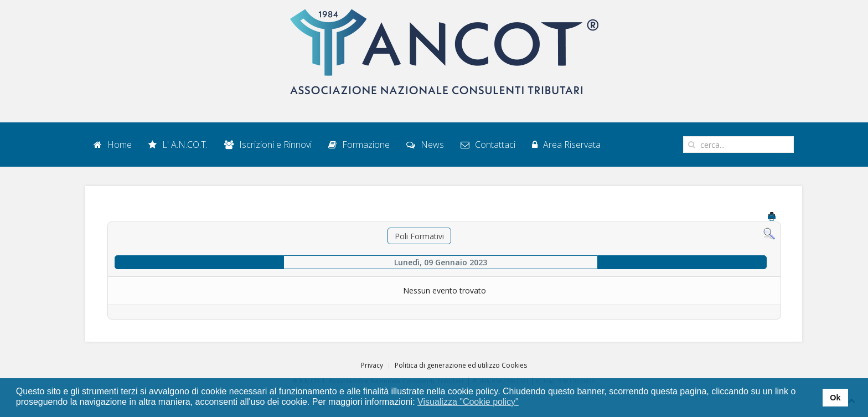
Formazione (359, 145)
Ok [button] (835, 398)
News (425, 145)
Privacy (372, 365)
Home (113, 145)
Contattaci (488, 145)
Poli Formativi (419, 236)
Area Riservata (566, 145)
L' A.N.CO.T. (178, 145)
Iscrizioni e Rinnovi (268, 145)
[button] (526, 403)
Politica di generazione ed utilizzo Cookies (461, 365)
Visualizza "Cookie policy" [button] (468, 402)
